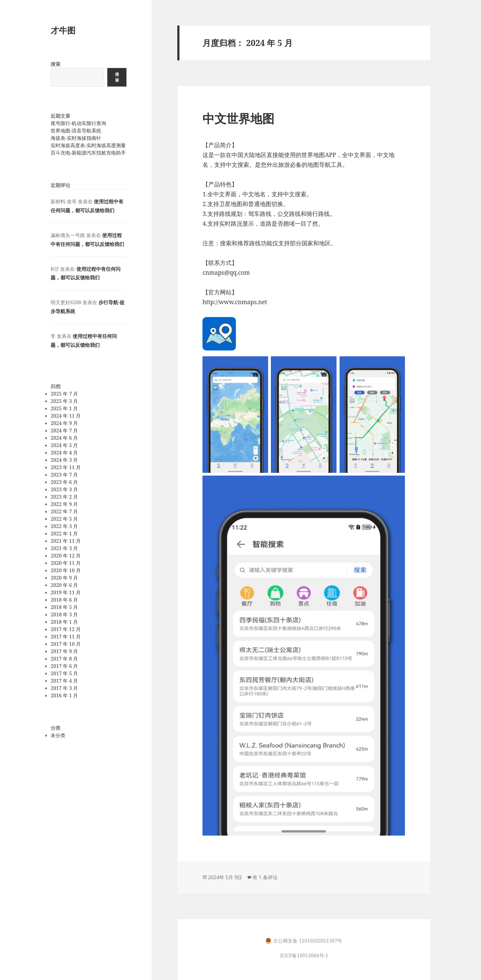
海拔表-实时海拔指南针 (76, 138)
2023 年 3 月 (64, 489)
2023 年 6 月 (64, 482)
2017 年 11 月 (66, 637)
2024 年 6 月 (64, 438)
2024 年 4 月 (64, 453)
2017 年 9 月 (64, 651)
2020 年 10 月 (66, 570)
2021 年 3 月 (64, 548)
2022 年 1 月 (64, 534)
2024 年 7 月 (64, 431)
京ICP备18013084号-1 (304, 955)
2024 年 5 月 (64, 445)
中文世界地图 (238, 118)
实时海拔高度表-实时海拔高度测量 (88, 145)
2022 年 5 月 (64, 519)
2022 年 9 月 (64, 504)
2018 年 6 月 (64, 600)
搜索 (56, 64)
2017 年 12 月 (66, 629)
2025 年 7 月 (64, 394)
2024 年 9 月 (64, 423)
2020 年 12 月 (66, 556)
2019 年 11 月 (66, 592)
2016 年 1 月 (64, 695)
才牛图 (63, 30)
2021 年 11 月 (66, 541)
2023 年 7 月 (64, 475)
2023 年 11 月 (66, 467)
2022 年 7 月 (64, 511)
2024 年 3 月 (64, 460)
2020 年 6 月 (64, 585)
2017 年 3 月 (64, 688)
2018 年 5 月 (64, 607)
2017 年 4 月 (64, 681)
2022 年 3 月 (64, 526)
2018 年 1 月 (64, 622)
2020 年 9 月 (64, 578)
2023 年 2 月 (64, 497)
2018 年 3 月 (64, 614)
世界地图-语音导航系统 (76, 131)
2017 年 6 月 (64, 666)
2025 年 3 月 (64, 401)
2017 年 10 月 (66, 644)
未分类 (58, 735)
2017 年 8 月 (64, 659)
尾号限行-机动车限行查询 (78, 123)
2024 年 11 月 (66, 416)
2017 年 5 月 (64, 673)
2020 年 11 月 (66, 563)
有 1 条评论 (265, 877)
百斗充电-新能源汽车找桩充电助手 (88, 153)
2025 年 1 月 (64, 408)
